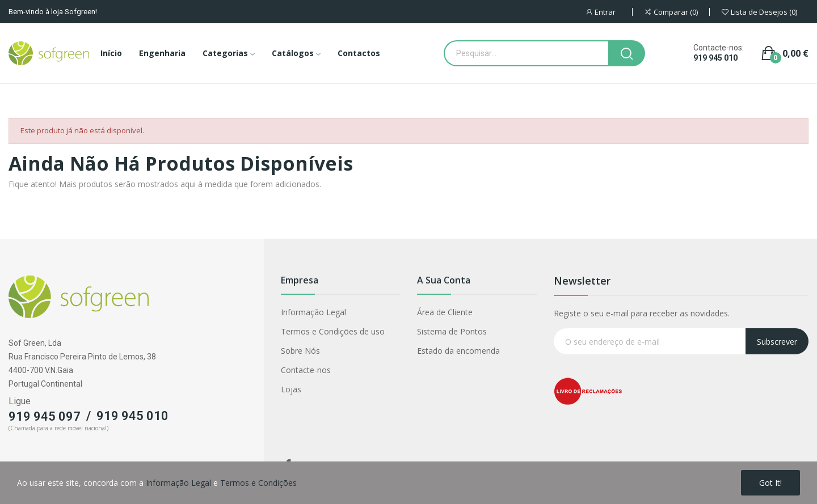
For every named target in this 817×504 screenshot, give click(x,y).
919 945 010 (715, 58)
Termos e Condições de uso (333, 331)
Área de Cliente (445, 312)
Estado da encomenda (458, 351)
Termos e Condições (258, 483)
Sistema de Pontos (452, 331)
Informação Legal (313, 312)
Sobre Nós (300, 351)
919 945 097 (45, 416)
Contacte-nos (306, 370)
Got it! (770, 483)
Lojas (291, 389)
